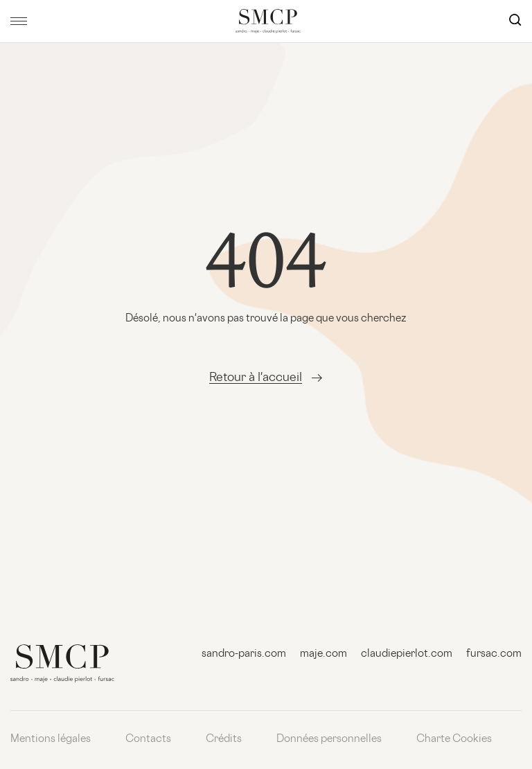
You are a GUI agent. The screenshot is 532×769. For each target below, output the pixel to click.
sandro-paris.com (244, 654)
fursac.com (494, 654)
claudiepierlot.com (407, 654)
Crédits (224, 740)
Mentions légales (51, 740)
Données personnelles (329, 740)
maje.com (323, 654)
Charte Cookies (454, 740)
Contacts (148, 740)
